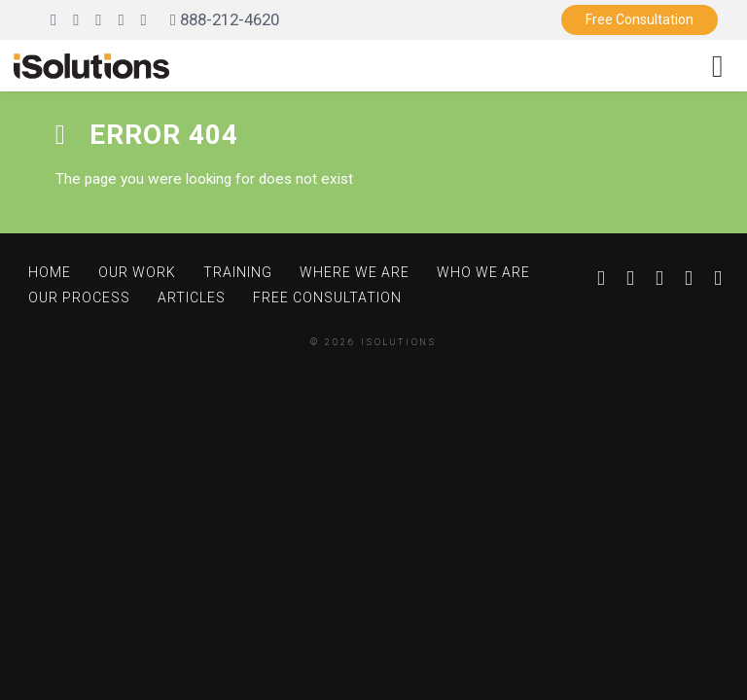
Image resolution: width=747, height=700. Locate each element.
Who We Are (483, 272)
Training (238, 272)
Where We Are (355, 272)
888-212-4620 (225, 19)
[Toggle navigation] (717, 66)
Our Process (79, 297)
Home (50, 272)
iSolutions (399, 342)
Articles (192, 297)
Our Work (137, 272)
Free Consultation (640, 19)
